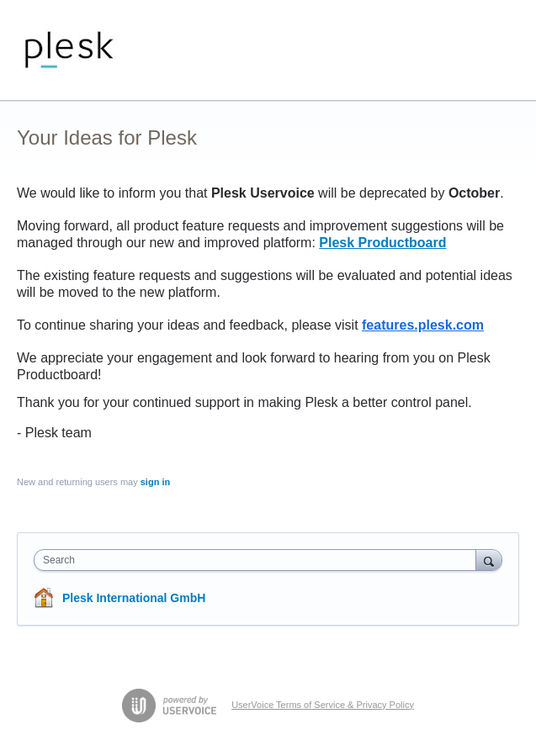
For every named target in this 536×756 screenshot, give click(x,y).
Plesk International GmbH (134, 598)
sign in (155, 482)
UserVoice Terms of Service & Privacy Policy (323, 705)
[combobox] (259, 560)
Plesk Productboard (382, 243)
